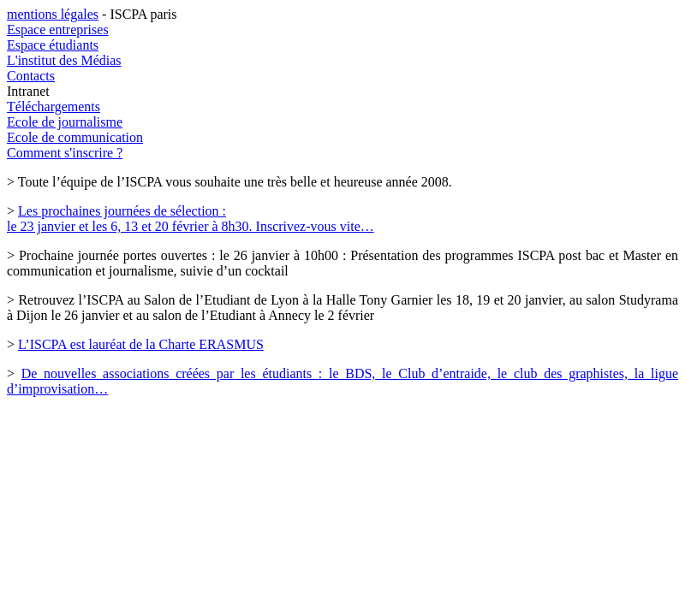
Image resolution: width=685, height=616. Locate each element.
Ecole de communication (75, 137)
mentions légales (53, 14)
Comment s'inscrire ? (65, 153)
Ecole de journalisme (65, 122)
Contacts (31, 76)
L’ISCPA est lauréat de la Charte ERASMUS (141, 344)
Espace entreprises (58, 30)
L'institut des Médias (64, 60)
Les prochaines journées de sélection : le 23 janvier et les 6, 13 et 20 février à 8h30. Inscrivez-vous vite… (191, 219)
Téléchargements (54, 107)
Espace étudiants (53, 45)
